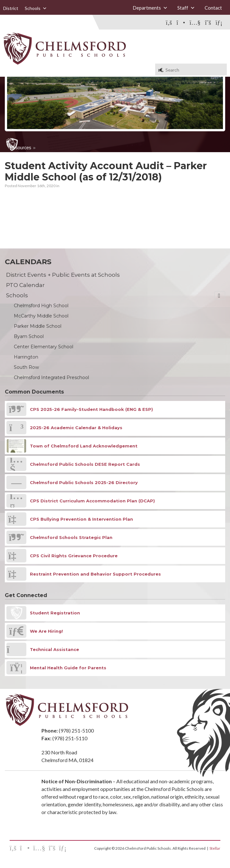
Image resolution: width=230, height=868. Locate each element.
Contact (213, 8)
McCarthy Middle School (41, 316)
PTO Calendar (25, 285)
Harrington (26, 357)
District (11, 8)
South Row (26, 367)
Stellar (215, 848)
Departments (150, 8)
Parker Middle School (38, 326)
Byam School (29, 336)
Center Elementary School (44, 347)
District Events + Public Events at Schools (63, 275)
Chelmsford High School (41, 306)
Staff (186, 8)
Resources (20, 148)
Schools (36, 8)
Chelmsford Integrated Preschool (51, 378)
